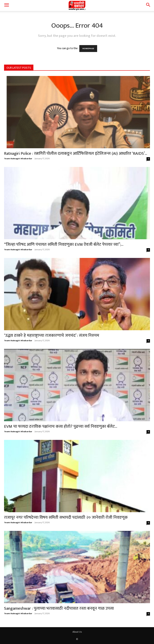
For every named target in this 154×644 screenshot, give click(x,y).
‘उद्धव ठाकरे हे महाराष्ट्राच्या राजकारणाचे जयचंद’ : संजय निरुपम (52, 335)
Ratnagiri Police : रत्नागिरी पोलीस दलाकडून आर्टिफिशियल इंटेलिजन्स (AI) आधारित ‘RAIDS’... (76, 153)
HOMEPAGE (88, 49)
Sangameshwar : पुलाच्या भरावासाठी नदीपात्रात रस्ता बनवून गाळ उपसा (59, 608)
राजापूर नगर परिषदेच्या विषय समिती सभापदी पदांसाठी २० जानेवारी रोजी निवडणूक (66, 517)
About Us (77, 632)
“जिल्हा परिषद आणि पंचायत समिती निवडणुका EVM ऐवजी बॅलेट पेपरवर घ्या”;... (64, 244)
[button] (6, 5)
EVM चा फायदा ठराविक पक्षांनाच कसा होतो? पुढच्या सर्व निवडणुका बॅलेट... (61, 426)
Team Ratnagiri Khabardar (18, 159)
